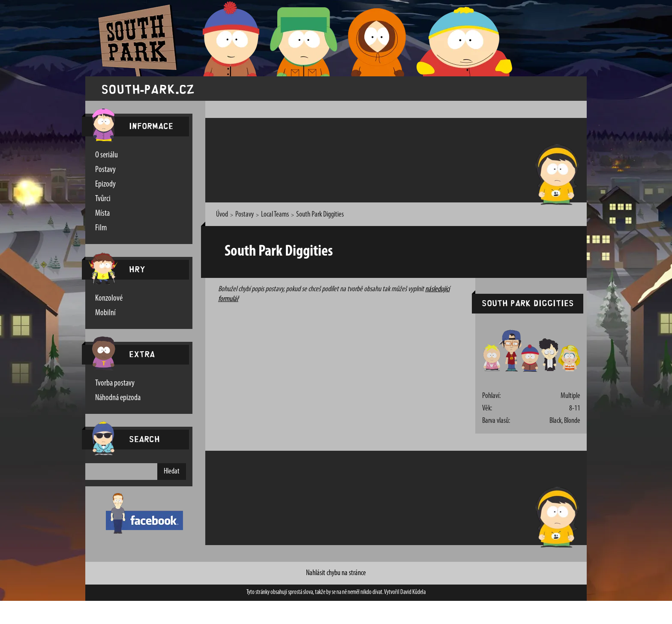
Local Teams (275, 215)
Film (101, 228)
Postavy (105, 170)
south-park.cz (148, 89)
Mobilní (105, 313)
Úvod (222, 215)
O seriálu (106, 155)
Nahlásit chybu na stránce (336, 573)
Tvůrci (103, 199)
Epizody (105, 184)
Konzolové (109, 298)
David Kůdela (413, 592)
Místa (102, 214)
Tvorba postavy (115, 383)
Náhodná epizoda (118, 398)
